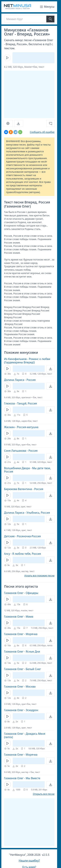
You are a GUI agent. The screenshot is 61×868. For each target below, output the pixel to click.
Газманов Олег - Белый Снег (22, 669)
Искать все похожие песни (39, 576)
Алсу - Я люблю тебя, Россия (22, 554)
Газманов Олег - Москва (20, 686)
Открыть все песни (44, 794)
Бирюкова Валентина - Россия (24, 489)
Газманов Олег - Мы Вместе (22, 778)
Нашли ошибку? (29, 861)
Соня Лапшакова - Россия (21, 451)
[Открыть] (51, 369)
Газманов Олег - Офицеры (21, 593)
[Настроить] (8, 123)
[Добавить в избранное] (51, 123)
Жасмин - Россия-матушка (21, 427)
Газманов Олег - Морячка (21, 634)
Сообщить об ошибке (42, 132)
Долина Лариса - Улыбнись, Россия (27, 513)
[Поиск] (25, 19)
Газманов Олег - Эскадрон (21, 710)
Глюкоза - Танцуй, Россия (20, 403)
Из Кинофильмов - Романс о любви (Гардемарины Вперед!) (27, 361)
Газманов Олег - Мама (19, 617)
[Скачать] (19, 123)
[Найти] (50, 19)
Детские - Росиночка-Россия (22, 536)
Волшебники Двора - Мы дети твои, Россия (27, 470)
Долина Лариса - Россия (20, 380)
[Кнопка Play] (7, 58)
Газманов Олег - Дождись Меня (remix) (25, 735)
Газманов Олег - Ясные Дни (22, 652)
